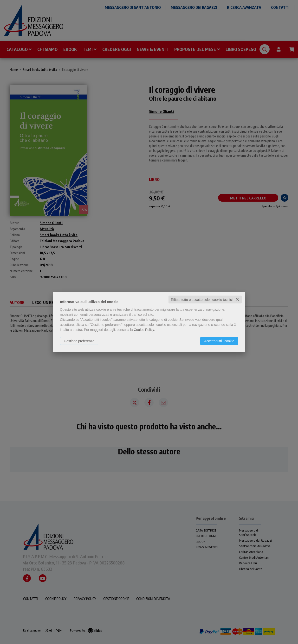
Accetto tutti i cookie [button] (219, 341)
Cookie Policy (144, 329)
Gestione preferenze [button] (79, 341)
